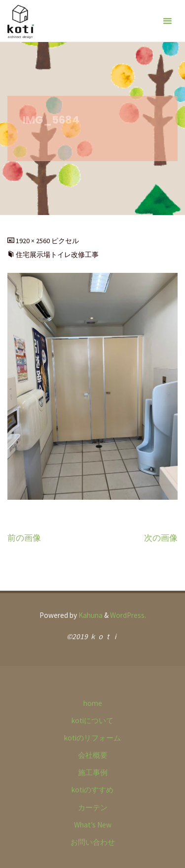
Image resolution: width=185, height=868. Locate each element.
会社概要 (93, 755)
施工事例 (93, 772)
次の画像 (161, 538)
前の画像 (24, 538)
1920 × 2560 (34, 241)
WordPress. (128, 615)
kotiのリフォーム (92, 738)
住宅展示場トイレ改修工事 (57, 255)
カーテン (93, 807)
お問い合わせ (93, 842)
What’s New (93, 825)
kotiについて (92, 720)
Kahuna (90, 615)
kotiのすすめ (92, 790)
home (93, 703)
